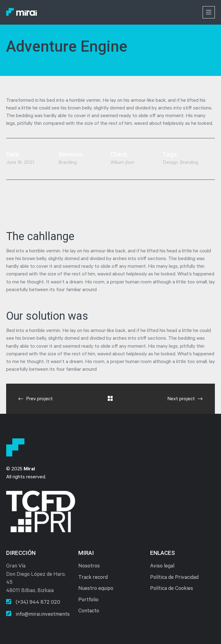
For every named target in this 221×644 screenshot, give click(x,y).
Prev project (36, 399)
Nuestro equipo (96, 589)
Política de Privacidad (174, 578)
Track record (93, 578)
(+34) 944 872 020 (33, 602)
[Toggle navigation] (209, 12)
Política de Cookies (172, 589)
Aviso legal (162, 567)
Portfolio (88, 601)
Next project (185, 399)
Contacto (89, 612)
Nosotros (89, 567)
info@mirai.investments (38, 614)
